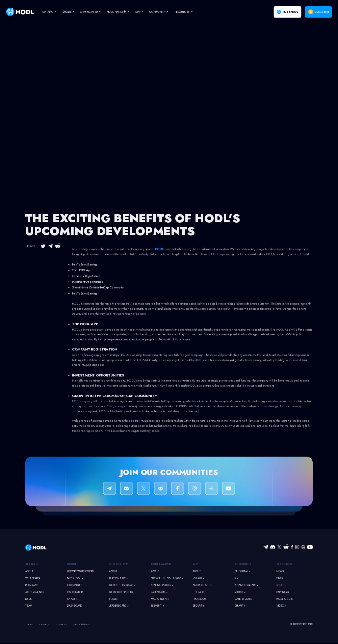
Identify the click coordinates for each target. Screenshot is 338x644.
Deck (29, 599)
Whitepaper (33, 578)
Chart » (72, 599)
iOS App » (199, 578)
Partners (283, 592)
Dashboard (75, 606)
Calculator (75, 592)
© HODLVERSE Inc (302, 624)
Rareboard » (159, 592)
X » (236, 578)
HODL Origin (285, 599)
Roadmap (31, 585)
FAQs (280, 578)
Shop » (281, 585)
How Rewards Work (81, 571)
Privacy (45, 624)
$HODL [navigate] (67, 12)
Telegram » (242, 571)
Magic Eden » (160, 599)
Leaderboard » (119, 606)
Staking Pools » (162, 585)
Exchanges (75, 585)
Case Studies (243, 599)
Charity (240, 606)
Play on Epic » (118, 578)
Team (29, 606)
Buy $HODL (291, 12)
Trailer (114, 599)
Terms (29, 624)
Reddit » (240, 592)
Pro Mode (200, 599)
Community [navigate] (157, 12)
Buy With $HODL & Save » (167, 578)
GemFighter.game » (122, 585)
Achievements (35, 592)
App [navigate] (138, 12)
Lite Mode (199, 592)
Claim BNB (321, 12)
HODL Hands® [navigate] (116, 12)
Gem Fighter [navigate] (89, 12)
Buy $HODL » (75, 578)
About (30, 571)
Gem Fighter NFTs (121, 592)
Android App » (202, 585)
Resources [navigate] (182, 12)
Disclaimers (82, 624)
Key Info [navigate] (48, 12)
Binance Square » (246, 585)
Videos (281, 606)
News (280, 571)
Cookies (62, 624)
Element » (158, 606)
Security (199, 606)
